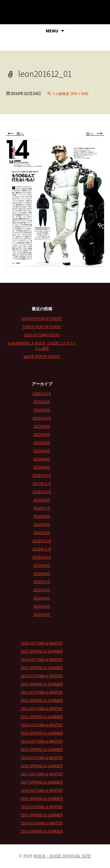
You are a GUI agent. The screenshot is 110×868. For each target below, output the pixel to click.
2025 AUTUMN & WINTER (42, 643)
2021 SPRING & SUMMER (42, 717)
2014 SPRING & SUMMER (42, 831)
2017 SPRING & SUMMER (42, 782)
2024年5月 (42, 410)
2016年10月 (42, 492)
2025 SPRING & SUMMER (42, 652)
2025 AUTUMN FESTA (42, 335)
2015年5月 (42, 590)
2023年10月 (42, 418)
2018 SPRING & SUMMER (42, 766)
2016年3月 (42, 533)
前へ (15, 134)
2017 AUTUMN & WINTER (42, 774)
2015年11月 (42, 549)
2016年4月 (42, 525)
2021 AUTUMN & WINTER (42, 709)
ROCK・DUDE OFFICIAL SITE (62, 856)
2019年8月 (42, 459)
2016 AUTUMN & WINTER (42, 791)
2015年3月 (42, 607)
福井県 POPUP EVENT (42, 357)
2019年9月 (42, 451)
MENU (52, 31)
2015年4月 (42, 598)
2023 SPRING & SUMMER (42, 684)
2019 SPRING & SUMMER (42, 750)
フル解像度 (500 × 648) (70, 94)
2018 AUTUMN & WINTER (42, 758)
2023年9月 (42, 427)
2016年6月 (42, 517)
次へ (95, 134)
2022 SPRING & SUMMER (42, 701)
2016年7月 (42, 508)
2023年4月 (42, 435)
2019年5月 (42, 467)
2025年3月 (42, 402)
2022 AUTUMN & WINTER (42, 692)
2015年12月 (42, 541)
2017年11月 (42, 484)
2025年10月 (42, 394)
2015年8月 (42, 574)
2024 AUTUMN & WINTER (42, 660)
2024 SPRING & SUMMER (42, 668)
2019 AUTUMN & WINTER (42, 741)
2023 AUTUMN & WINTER (42, 676)
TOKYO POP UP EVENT (42, 327)
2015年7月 (42, 582)
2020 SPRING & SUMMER (42, 733)
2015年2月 (42, 615)
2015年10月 (42, 557)
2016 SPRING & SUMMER (42, 799)
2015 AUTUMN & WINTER (42, 807)
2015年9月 (42, 566)
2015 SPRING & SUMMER (42, 815)
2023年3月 (42, 443)
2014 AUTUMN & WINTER (42, 823)
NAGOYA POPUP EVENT (42, 319)
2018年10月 (42, 476)
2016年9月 (42, 500)
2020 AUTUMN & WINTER (42, 725)
